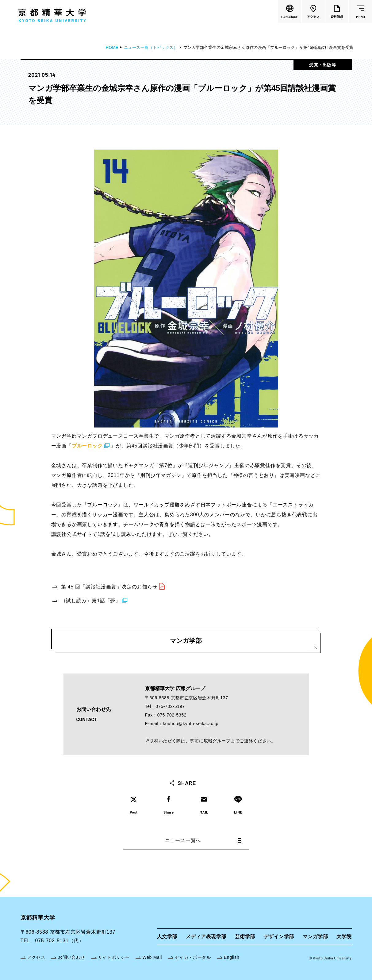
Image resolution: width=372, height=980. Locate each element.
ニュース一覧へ (204, 840)
